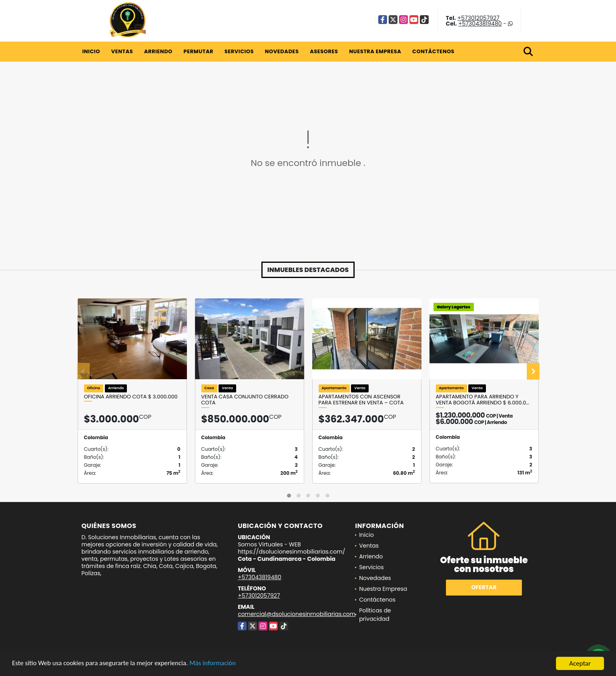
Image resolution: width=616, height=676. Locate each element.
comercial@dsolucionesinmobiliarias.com (297, 614)
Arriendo (158, 51)
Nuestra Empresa (375, 51)
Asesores (324, 51)
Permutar (199, 51)
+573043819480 (480, 24)
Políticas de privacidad (375, 615)
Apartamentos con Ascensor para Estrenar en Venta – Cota (361, 400)
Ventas (122, 51)
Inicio (91, 51)
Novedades (282, 51)
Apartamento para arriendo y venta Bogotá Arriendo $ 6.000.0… (483, 400)
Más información (213, 664)
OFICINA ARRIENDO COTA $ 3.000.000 (131, 397)
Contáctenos (433, 51)
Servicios (239, 51)
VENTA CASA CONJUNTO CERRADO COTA (245, 400)
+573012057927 (478, 18)
